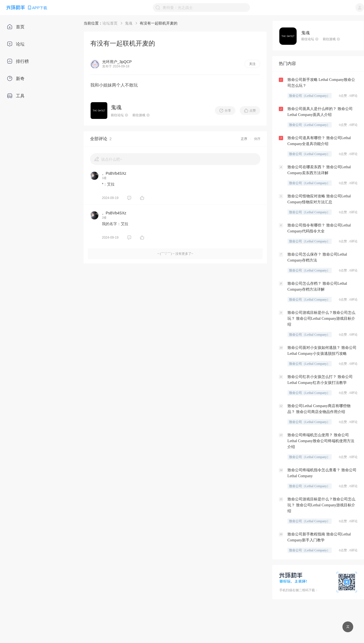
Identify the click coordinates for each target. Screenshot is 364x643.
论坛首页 (110, 23)
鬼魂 (129, 23)
